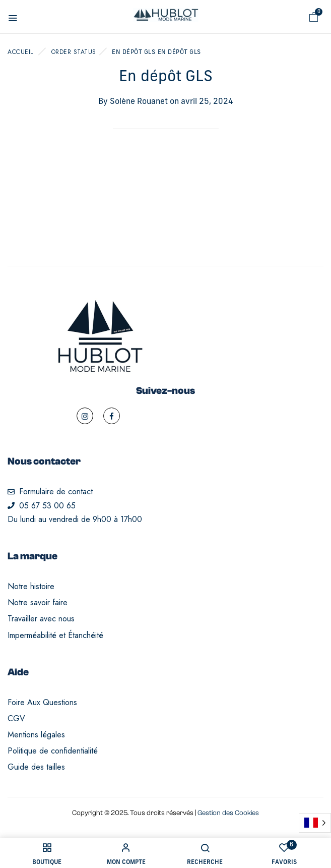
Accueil (20, 52)
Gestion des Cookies (228, 813)
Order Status (74, 52)
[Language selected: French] (315, 823)
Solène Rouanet (139, 102)
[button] (314, 17)
